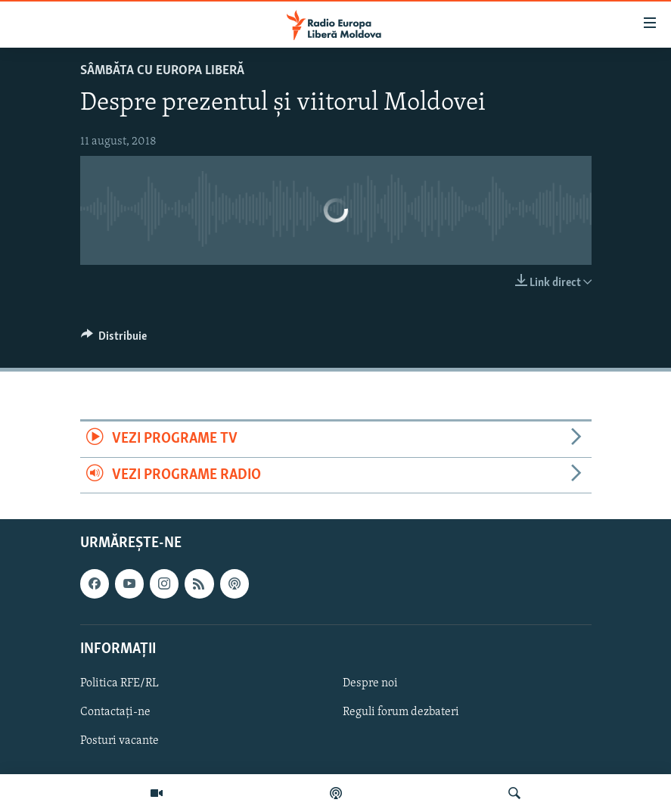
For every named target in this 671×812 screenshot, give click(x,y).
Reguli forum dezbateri (401, 712)
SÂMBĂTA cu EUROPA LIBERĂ (162, 71)
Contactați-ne (115, 712)
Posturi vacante (120, 741)
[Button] (114, 340)
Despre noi (370, 683)
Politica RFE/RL (120, 683)
